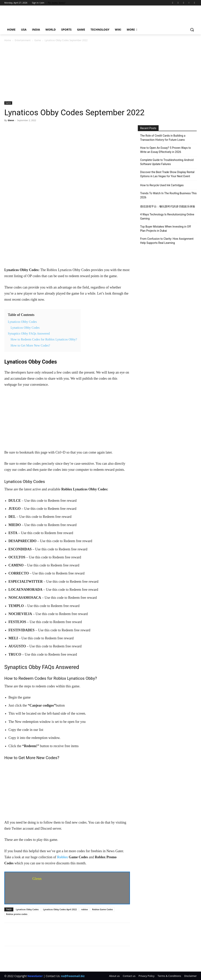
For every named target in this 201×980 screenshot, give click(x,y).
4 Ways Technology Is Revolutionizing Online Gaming (167, 216)
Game (38, 40)
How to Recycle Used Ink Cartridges (162, 185)
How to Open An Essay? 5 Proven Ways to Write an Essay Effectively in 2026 (165, 150)
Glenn (11, 120)
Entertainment (23, 40)
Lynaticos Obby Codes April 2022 (60, 909)
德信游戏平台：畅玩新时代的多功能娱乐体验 (168, 206)
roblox (84, 909)
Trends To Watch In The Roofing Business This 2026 (168, 195)
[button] (192, 30)
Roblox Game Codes (102, 909)
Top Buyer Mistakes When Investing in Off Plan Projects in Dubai (165, 229)
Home (8, 40)
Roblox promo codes (17, 914)
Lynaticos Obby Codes (27, 909)
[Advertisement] (100, 72)
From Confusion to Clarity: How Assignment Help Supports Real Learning (167, 241)
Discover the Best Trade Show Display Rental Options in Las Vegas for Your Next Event (167, 174)
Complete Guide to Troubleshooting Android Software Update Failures (167, 162)
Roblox (63, 857)
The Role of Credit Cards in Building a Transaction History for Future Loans (163, 138)
